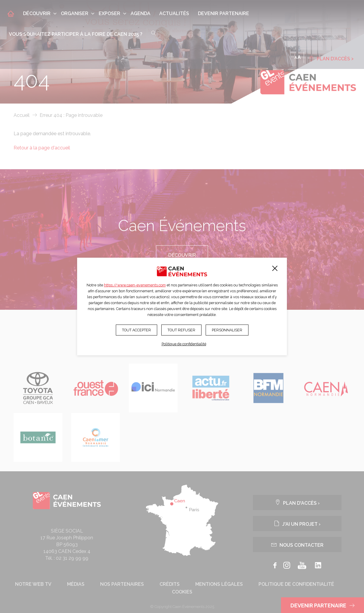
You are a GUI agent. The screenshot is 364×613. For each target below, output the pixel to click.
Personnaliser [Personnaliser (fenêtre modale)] (227, 330)
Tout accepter (136, 330)
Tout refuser (181, 330)
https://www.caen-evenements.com (135, 285)
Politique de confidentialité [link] (184, 344)
